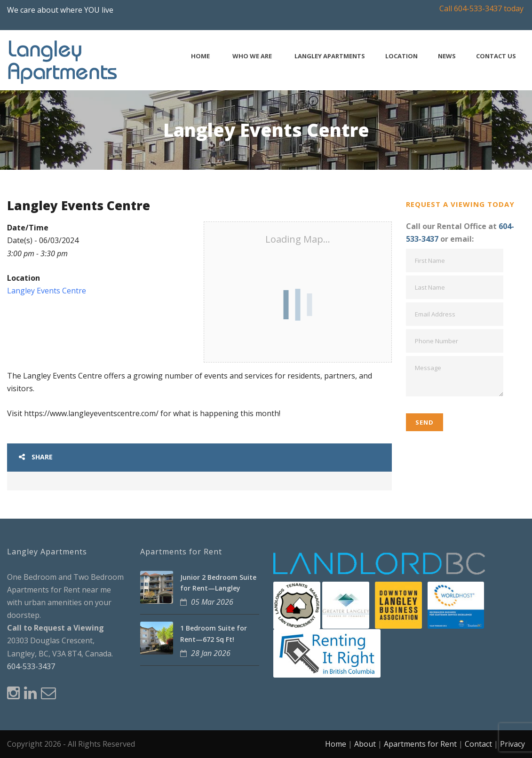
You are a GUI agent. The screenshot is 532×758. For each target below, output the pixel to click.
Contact (478, 744)
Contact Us (496, 56)
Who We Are (252, 56)
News (447, 56)
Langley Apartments (330, 56)
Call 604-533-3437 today (481, 8)
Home (200, 56)
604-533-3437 (31, 666)
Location (401, 56)
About (365, 744)
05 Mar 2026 (212, 602)
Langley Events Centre (47, 291)
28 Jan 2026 (211, 653)
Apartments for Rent (420, 744)
